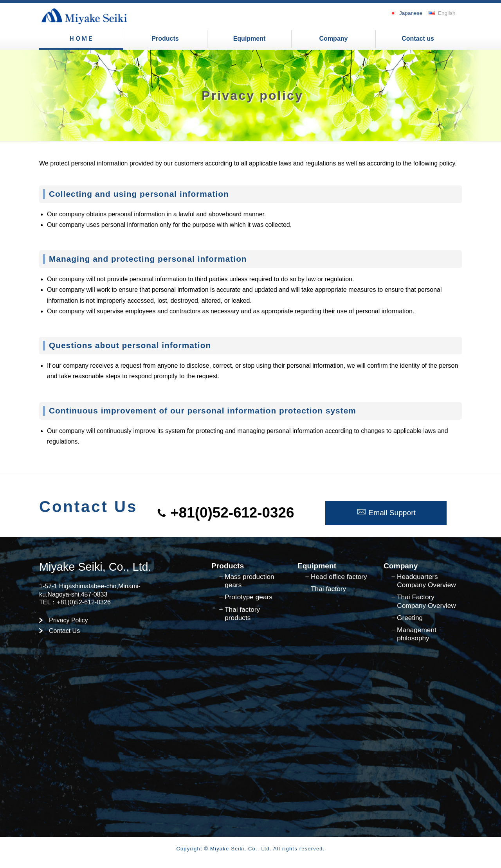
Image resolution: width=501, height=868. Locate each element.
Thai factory (328, 589)
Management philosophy (417, 634)
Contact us (418, 39)
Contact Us (64, 631)
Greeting (410, 618)
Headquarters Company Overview (426, 581)
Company (334, 39)
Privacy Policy (68, 620)
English (447, 13)
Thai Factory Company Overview (426, 601)
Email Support (386, 513)
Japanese (411, 13)
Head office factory (339, 577)
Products (165, 39)
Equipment (250, 39)
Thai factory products (242, 614)
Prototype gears (249, 597)
